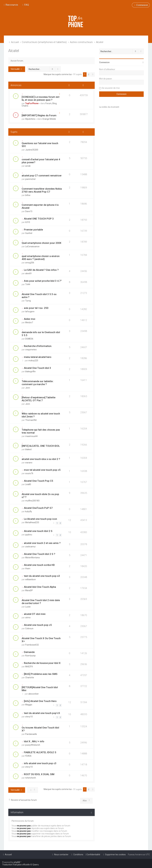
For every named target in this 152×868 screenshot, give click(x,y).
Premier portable (33, 230)
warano (29, 463)
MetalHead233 (32, 522)
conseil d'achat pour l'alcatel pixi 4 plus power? (41, 161)
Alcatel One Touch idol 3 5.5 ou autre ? (39, 296)
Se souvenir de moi (111, 88)
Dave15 (29, 211)
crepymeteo (31, 350)
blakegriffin (30, 371)
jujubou (29, 535)
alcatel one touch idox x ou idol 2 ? (41, 459)
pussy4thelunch (33, 745)
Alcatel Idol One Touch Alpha (40, 587)
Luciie (28, 607)
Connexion (104, 62)
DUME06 (29, 339)
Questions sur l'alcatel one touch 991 (40, 145)
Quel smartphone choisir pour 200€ (41, 243)
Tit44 (28, 284)
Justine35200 (32, 150)
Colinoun (29, 628)
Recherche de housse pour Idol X (42, 663)
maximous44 (31, 436)
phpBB (17, 862)
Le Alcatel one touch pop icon (40, 519)
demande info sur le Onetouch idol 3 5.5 (41, 334)
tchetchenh (31, 778)
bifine (28, 195)
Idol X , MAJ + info (34, 741)
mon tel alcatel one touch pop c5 (42, 470)
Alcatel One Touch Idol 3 (37, 368)
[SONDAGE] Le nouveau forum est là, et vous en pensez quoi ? (41, 98)
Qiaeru (36, 865)
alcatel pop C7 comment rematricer (42, 176)
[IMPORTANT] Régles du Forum (39, 115)
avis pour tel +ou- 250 (36, 308)
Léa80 (28, 484)
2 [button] (89, 74)
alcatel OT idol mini (35, 614)
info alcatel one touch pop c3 (40, 763)
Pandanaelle (31, 734)
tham (28, 568)
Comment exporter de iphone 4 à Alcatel (40, 206)
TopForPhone (32, 103)
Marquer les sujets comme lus (58, 74)
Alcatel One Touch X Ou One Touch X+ (41, 640)
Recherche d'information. (38, 346)
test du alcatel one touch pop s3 (42, 576)
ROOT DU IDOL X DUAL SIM (39, 774)
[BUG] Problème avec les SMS (41, 674)
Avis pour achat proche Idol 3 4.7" (43, 281)
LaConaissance (32, 246)
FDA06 (28, 756)
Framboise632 (32, 645)
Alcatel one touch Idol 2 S (38, 531)
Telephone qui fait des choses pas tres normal (41, 431)
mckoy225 (33, 361)
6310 (28, 222)
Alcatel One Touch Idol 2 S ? (40, 554)
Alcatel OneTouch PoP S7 (38, 508)
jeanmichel (30, 179)
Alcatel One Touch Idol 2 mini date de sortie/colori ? (41, 602)
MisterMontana (32, 558)
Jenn (28, 388)
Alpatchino (30, 119)
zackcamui (30, 547)
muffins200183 (32, 501)
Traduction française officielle (16, 865)
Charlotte (30, 678)
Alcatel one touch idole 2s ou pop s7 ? (40, 496)
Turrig (28, 301)
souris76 (29, 473)
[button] (93, 75)
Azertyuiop (30, 656)
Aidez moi (30, 319)
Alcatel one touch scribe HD (39, 565)
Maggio (29, 705)
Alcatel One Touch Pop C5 (39, 481)
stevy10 (29, 717)
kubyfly (29, 511)
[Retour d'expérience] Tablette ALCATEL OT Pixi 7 (39, 399)
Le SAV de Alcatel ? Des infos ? (41, 270)
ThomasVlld (31, 420)
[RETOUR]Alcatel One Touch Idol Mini (40, 689)
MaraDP (29, 590)
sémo (28, 618)
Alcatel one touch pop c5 (38, 625)
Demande (29, 652)
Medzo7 (29, 322)
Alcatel (14, 51)
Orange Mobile (49, 119)
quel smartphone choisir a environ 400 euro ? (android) (41, 258)
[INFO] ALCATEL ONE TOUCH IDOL (41, 446)
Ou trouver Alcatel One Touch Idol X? (40, 729)
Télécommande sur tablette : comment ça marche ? (38, 383)
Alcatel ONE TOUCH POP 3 (39, 219)
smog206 (30, 263)
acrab (28, 166)
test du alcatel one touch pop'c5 (42, 713)
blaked (28, 449)
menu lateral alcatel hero (38, 357)
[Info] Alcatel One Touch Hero (40, 701)
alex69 (28, 273)
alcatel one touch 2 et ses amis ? (42, 543)
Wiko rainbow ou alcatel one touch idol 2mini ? (41, 415)
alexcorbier (34, 694)
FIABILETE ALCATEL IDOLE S (40, 752)
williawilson (31, 579)
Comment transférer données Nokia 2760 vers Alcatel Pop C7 (42, 190)
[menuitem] (25, 5)
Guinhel (29, 233)
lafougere (30, 312)
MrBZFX (29, 667)
